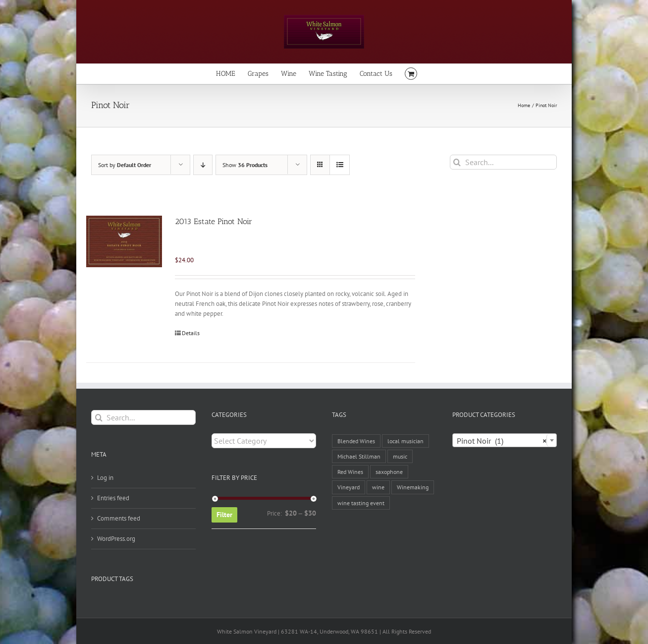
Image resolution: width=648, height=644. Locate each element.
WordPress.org (116, 539)
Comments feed (119, 518)
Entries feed (113, 498)
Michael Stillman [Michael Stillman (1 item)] (359, 456)
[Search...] (503, 162)
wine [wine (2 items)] (378, 487)
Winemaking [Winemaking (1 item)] (413, 487)
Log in (105, 478)
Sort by (125, 165)
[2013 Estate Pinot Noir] (124, 242)
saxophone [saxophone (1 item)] (389, 472)
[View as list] (340, 165)
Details (191, 333)
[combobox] (505, 440)
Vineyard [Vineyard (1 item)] (349, 487)
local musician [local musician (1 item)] (405, 441)
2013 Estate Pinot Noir (214, 221)
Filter (224, 515)
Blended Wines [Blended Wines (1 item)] (356, 441)
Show (245, 165)
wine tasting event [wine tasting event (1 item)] (361, 503)
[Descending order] (203, 165)
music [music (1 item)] (400, 456)
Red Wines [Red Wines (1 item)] (350, 472)
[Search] (457, 162)
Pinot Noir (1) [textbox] (502, 441)
